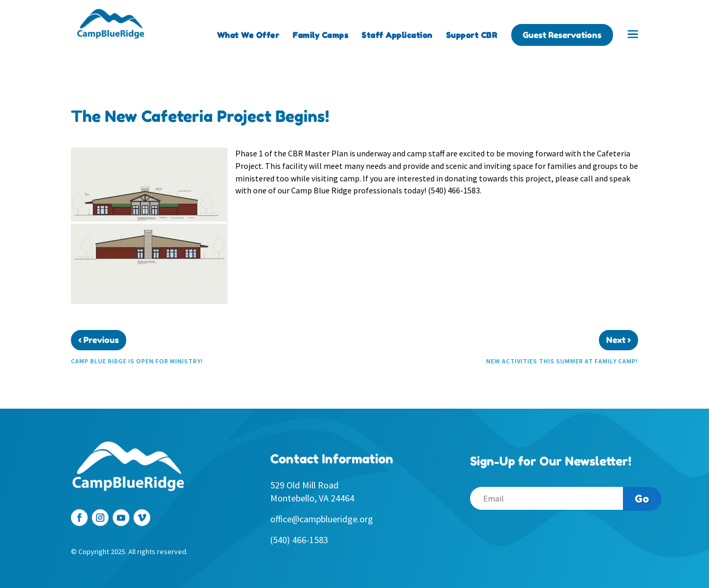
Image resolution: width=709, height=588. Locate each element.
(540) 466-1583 (299, 540)
